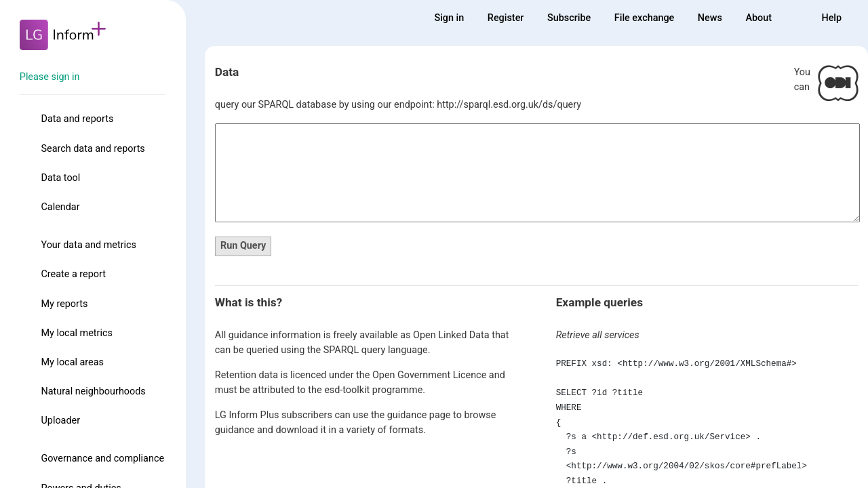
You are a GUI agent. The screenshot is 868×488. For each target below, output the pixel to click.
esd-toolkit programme (373, 390)
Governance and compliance (102, 459)
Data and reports (77, 119)
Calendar (60, 207)
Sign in (449, 18)
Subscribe (569, 18)
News (710, 18)
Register (506, 18)
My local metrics (76, 333)
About (758, 18)
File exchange (645, 18)
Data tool (60, 178)
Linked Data (463, 335)
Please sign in (50, 77)
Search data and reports (93, 149)
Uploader (60, 421)
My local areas (72, 362)
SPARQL (341, 350)
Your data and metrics (88, 245)
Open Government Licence (429, 375)
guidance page (419, 415)
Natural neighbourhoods (93, 391)
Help (831, 18)
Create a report (73, 274)
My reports (64, 304)
